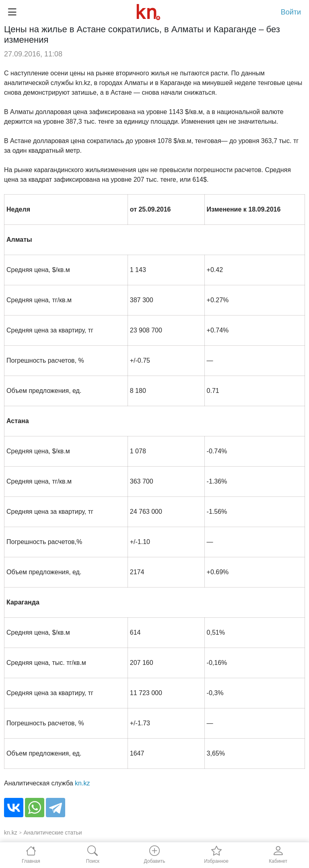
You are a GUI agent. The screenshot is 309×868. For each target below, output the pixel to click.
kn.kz (82, 783)
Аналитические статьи (53, 833)
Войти (291, 12)
